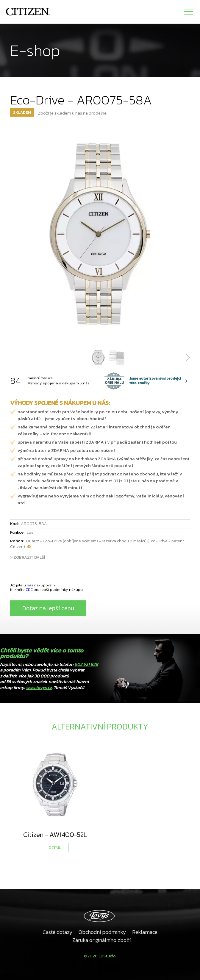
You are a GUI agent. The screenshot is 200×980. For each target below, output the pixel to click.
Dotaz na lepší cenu (48, 608)
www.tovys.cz (39, 687)
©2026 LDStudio (100, 956)
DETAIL (55, 847)
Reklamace (145, 932)
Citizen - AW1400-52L (55, 835)
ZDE (29, 590)
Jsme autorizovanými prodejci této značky (143, 381)
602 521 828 (86, 664)
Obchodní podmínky (102, 932)
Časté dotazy (58, 932)
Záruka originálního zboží (101, 940)
